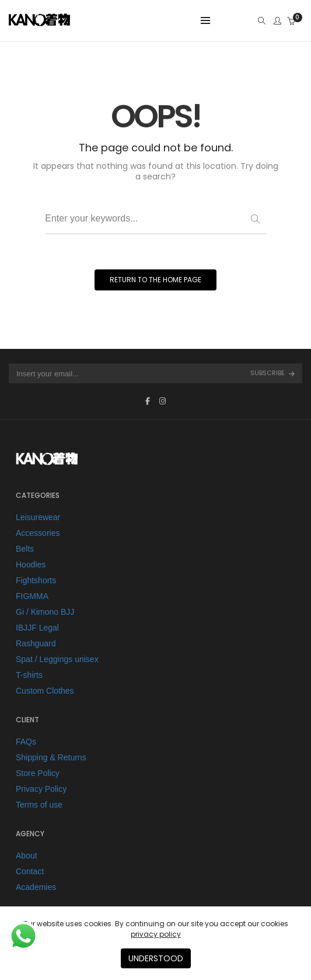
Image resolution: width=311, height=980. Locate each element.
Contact (30, 871)
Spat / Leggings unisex (57, 659)
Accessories (38, 533)
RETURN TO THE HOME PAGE (155, 280)
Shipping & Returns (51, 757)
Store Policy (38, 773)
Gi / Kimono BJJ (45, 612)
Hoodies (31, 565)
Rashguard (36, 643)
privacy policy (156, 934)
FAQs (26, 742)
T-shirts (29, 675)
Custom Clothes (45, 691)
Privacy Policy (41, 789)
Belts (25, 549)
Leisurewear (38, 517)
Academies (36, 887)
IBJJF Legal (37, 628)
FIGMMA (32, 596)
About (27, 856)
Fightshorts (36, 580)
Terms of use (39, 805)
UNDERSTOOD (156, 958)
